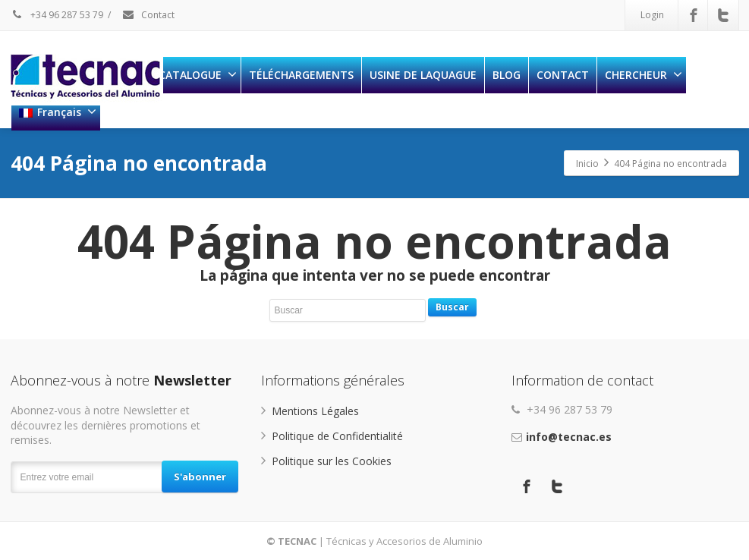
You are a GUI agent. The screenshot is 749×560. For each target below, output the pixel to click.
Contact (148, 15)
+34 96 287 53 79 (57, 15)
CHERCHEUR (644, 75)
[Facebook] (694, 15)
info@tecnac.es (569, 437)
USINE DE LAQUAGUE (423, 75)
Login (652, 15)
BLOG (507, 75)
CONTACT (563, 75)
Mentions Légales (315, 411)
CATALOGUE (198, 75)
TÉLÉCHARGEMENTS (301, 75)
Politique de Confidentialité (337, 436)
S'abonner (200, 477)
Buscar (452, 307)
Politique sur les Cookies (332, 461)
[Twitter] (723, 15)
